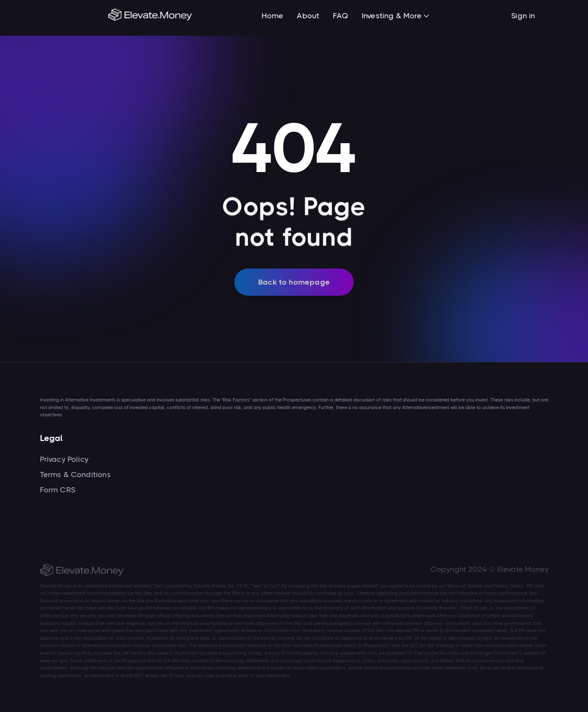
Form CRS (58, 490)
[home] (151, 16)
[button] (395, 17)
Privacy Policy (64, 459)
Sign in (523, 16)
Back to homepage (294, 288)
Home (273, 16)
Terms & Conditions (75, 475)
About (308, 16)
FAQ (340, 16)
